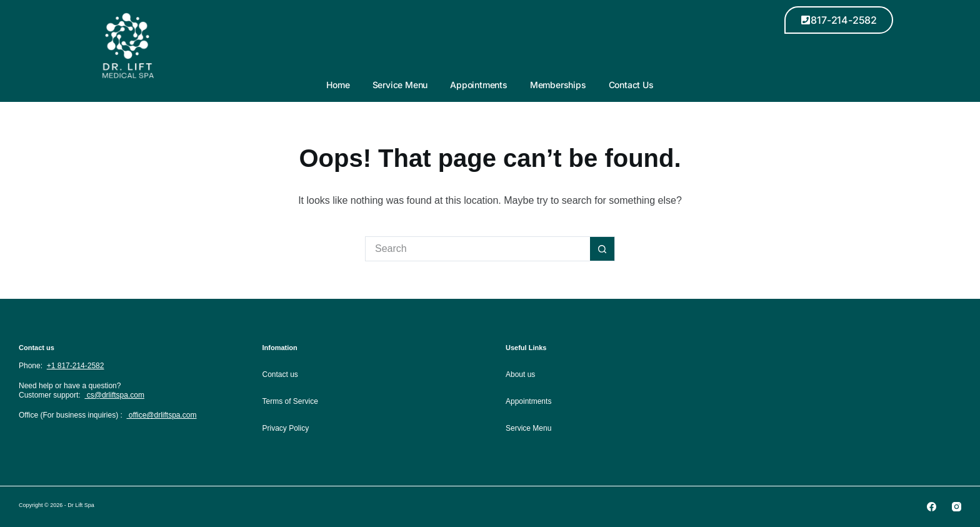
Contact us (280, 374)
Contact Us (631, 85)
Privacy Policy (286, 428)
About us (520, 374)
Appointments (479, 85)
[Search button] (602, 249)
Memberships (558, 85)
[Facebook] (932, 507)
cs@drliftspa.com (114, 395)
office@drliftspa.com (162, 415)
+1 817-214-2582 (76, 366)
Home (338, 85)
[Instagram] (957, 507)
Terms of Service (290, 401)
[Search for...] (477, 249)
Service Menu (400, 85)
